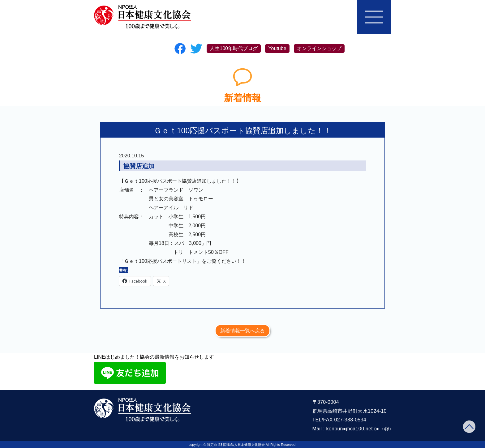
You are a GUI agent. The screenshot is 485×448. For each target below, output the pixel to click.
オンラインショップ (319, 48)
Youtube (277, 48)
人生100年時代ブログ (234, 48)
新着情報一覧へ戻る (242, 331)
